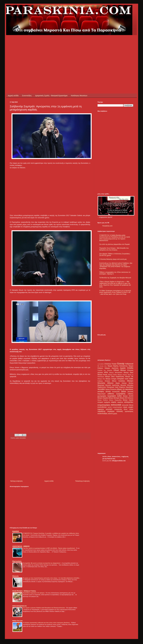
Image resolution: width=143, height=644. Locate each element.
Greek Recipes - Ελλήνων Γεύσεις (24, 591)
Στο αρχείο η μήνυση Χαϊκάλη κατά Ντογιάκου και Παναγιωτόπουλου (44, 608)
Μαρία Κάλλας (121, 383)
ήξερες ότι (121, 389)
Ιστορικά (120, 379)
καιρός (114, 402)
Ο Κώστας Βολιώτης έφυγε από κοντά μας (113, 259)
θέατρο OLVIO (128, 396)
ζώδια (119, 396)
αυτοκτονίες (116, 392)
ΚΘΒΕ (131, 379)
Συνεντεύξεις (27, 96)
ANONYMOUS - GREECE (21, 546)
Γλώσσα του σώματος (105, 370)
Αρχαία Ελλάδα (127, 368)
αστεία (108, 391)
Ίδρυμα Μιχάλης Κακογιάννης (118, 366)
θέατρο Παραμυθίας (115, 400)
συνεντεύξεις (102, 413)
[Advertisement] (37, 52)
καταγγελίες (129, 402)
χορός (115, 414)
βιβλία (124, 391)
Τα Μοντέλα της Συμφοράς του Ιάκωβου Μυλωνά (115, 278)
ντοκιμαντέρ (118, 409)
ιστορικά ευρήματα (104, 402)
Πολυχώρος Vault (113, 387)
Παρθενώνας (102, 387)
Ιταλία (126, 379)
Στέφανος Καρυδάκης (126, 387)
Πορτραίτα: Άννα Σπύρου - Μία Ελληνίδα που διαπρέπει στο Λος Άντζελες (114, 249)
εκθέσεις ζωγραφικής (117, 394)
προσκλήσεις (129, 411)
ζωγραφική (112, 396)
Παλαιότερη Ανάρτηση (82, 481)
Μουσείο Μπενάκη (127, 385)
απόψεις (101, 391)
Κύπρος (107, 381)
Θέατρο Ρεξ (101, 379)
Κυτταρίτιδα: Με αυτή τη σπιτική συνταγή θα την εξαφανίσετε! (42, 563)
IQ (98, 366)
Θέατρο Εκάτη (113, 375)
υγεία (17, 438)
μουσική (109, 409)
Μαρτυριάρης (17, 561)
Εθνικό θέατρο (120, 370)
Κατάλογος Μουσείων (79, 96)
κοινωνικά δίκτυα (128, 405)
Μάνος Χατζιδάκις (118, 381)
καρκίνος (120, 402)
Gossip (121, 364)
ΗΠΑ (106, 372)
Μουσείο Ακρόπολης (112, 385)
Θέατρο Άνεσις (102, 375)
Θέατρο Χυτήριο (111, 379)
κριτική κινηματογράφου (115, 407)
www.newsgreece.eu (19, 606)
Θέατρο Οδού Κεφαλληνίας (115, 377)
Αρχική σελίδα (13, 96)
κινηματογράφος (104, 405)
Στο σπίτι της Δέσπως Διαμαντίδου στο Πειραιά (114, 244)
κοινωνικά (116, 405)
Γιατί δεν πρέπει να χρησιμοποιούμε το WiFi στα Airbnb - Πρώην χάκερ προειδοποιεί (49, 548)
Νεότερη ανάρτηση (16, 481)
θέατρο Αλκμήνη (103, 398)
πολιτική (120, 411)
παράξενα (101, 411)
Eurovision (23, 438)
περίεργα (111, 411)
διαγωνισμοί (101, 394)
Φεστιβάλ (101, 389)
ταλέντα (110, 414)
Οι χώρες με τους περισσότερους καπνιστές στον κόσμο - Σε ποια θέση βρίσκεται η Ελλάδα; (51, 578)
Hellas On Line (17, 621)
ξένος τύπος (129, 409)
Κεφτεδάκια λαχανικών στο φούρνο (34, 593)
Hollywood (129, 364)
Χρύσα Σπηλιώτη (111, 389)
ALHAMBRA (101, 364)
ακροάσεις (129, 389)
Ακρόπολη (115, 368)
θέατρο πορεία (128, 400)
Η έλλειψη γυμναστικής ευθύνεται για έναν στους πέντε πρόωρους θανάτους (47, 623)
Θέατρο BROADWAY (116, 373)
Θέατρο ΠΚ (129, 377)
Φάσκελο (16, 576)
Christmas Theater (110, 364)
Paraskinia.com (107, 226)
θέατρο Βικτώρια (114, 398)
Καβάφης (100, 381)
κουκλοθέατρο (102, 407)
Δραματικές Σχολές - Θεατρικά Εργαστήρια (51, 96)
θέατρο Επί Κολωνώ (127, 398)
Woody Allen (103, 366)
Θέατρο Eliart (128, 373)
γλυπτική (130, 392)
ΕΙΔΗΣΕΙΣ (16, 531)
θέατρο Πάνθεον (103, 400)
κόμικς (125, 407)
